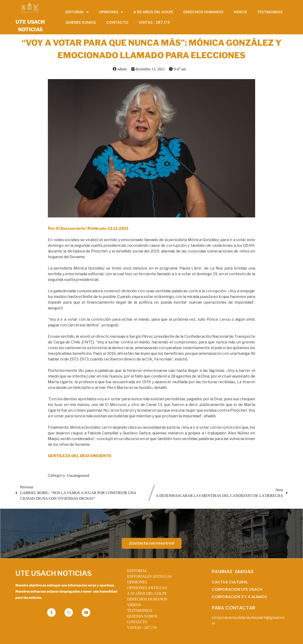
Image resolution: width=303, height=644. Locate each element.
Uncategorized (78, 475)
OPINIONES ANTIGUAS (147, 588)
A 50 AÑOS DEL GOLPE (147, 593)
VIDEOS (134, 605)
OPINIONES (137, 582)
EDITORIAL (137, 571)
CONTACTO (137, 622)
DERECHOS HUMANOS (147, 599)
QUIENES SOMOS (142, 616)
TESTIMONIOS (140, 610)
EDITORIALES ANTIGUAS (149, 576)
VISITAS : (142, 628)
